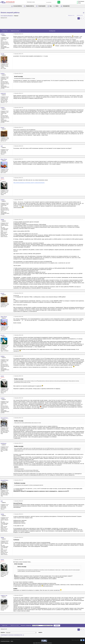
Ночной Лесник (5, 418)
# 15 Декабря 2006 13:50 (18, 293)
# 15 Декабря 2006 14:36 (18, 376)
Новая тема (5, 31)
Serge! (2, 128)
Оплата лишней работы (10, 13)
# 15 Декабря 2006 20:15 (18, 514)
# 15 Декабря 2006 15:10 (18, 418)
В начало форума (18, 6)
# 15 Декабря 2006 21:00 (18, 560)
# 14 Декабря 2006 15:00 (18, 108)
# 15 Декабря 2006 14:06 (18, 317)
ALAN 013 (3, 94)
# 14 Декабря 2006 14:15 (18, 93)
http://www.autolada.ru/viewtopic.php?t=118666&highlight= (29, 183)
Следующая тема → (80, 15)
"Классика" (16, 16)
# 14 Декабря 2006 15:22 (18, 127)
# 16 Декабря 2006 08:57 (18, 595)
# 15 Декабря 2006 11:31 (18, 219)
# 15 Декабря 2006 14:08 (18, 335)
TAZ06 (2, 220)
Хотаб (2, 54)
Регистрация (81, 1)
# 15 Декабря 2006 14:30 (18, 356)
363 (2, 146)
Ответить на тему (15, 31)
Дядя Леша (4, 159)
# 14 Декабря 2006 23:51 (18, 178)
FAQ (51, 6)
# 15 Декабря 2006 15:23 (18, 480)
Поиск (57, 6)
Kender (3, 335)
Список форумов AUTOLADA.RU (7, 16)
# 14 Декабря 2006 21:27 (18, 159)
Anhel (2, 178)
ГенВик (3, 34)
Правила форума (30, 6)
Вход (79, 3)
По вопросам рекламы (5, 641)
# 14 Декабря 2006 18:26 (18, 146)
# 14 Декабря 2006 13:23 (18, 34)
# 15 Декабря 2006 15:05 (18, 398)
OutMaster (4, 443)
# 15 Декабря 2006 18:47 (18, 501)
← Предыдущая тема (71, 15)
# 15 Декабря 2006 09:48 (18, 200)
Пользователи (66, 6)
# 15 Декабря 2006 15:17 (18, 443)
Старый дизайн (42, 6)
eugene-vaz (4, 596)
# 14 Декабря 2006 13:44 (18, 54)
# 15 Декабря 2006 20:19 (18, 537)
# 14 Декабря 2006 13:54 (18, 73)
